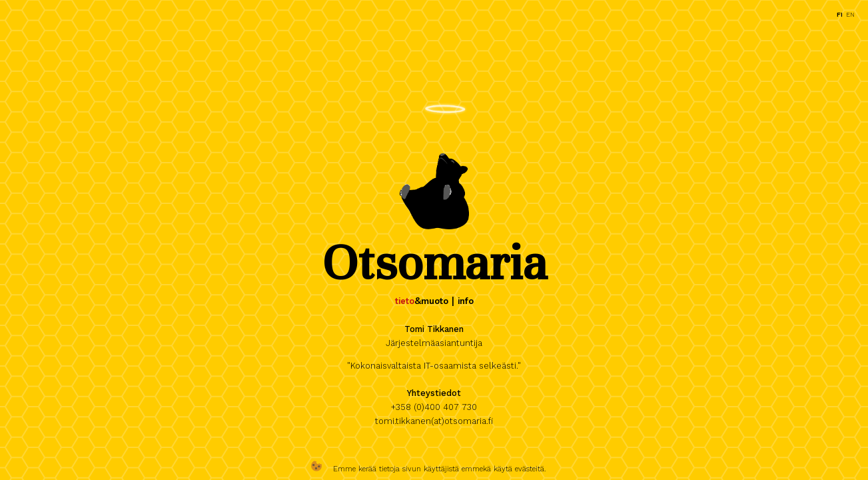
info (466, 301)
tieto (405, 301)
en (850, 14)
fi (840, 14)
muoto (435, 301)
